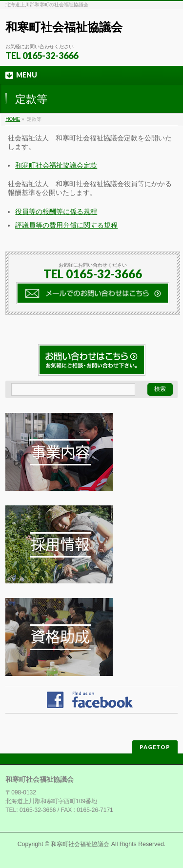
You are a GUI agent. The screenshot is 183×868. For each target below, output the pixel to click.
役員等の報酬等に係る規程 (56, 212)
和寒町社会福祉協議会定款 (56, 165)
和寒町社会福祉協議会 (64, 27)
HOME (13, 119)
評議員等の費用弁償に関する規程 (66, 225)
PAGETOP (155, 747)
